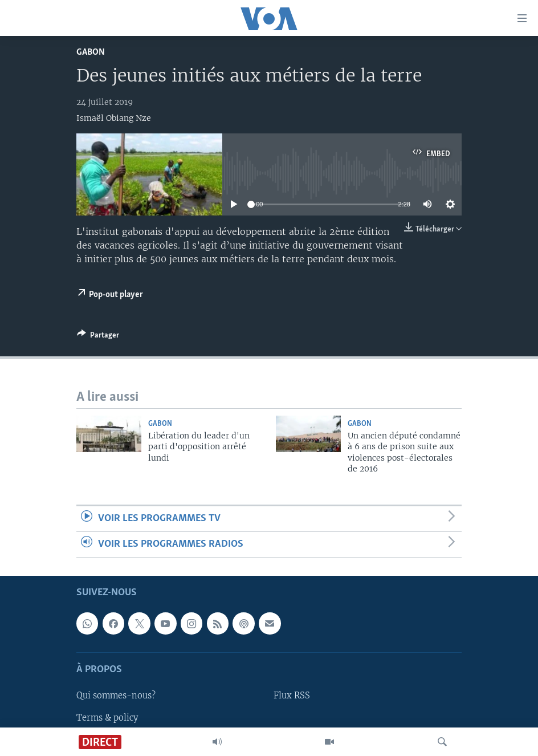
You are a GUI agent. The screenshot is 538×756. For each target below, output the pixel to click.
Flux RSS (292, 696)
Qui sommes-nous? (116, 696)
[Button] (98, 337)
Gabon (91, 52)
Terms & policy (107, 718)
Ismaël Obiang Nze (114, 118)
